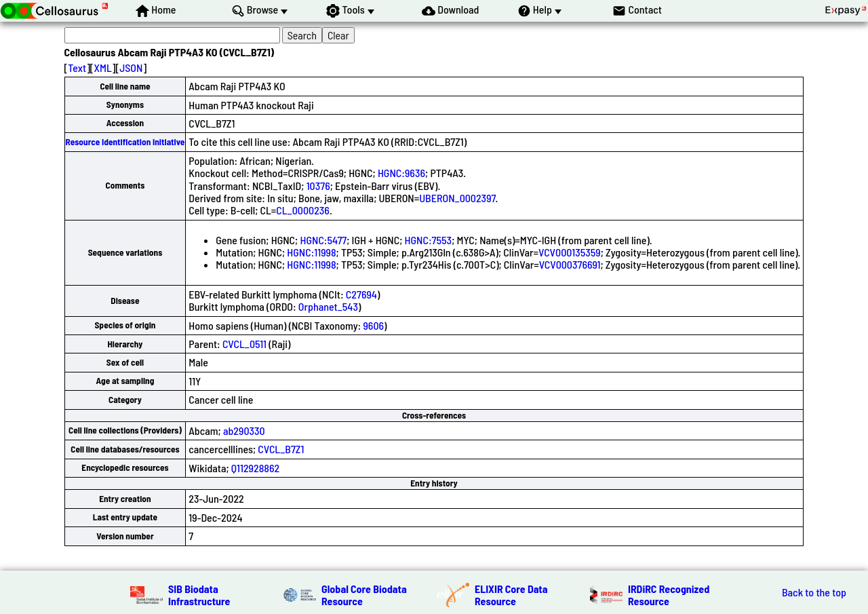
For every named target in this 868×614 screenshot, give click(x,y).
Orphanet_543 (328, 306)
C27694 (361, 294)
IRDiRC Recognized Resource (669, 595)
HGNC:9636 (401, 173)
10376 (318, 186)
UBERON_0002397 (457, 198)
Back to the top (814, 592)
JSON (131, 68)
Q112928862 (255, 468)
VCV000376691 (570, 264)
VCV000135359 (570, 252)
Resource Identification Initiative (125, 142)
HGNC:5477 (323, 240)
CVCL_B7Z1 (281, 449)
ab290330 (244, 430)
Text (77, 68)
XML (103, 68)
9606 (373, 325)
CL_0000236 (303, 210)
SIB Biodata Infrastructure (199, 595)
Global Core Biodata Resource (364, 595)
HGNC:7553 (429, 240)
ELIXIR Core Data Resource (511, 595)
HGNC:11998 (311, 252)
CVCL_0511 (244, 344)
